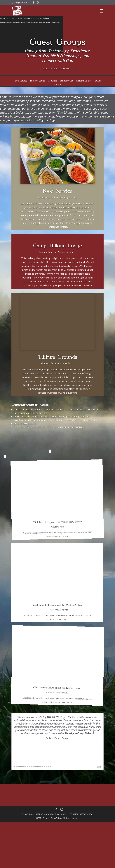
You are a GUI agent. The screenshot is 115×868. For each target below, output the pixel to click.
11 (33, 640)
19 (48, 640)
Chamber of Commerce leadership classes (36, 427)
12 (35, 640)
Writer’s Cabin (84, 81)
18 (46, 640)
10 (31, 640)
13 (37, 640)
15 (41, 640)
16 (43, 640)
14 (39, 640)
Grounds (53, 81)
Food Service (20, 81)
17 (45, 640)
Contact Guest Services (56, 68)
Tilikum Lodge (38, 81)
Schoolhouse (67, 81)
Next (100, 640)
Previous (98, 640)
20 (50, 640)
